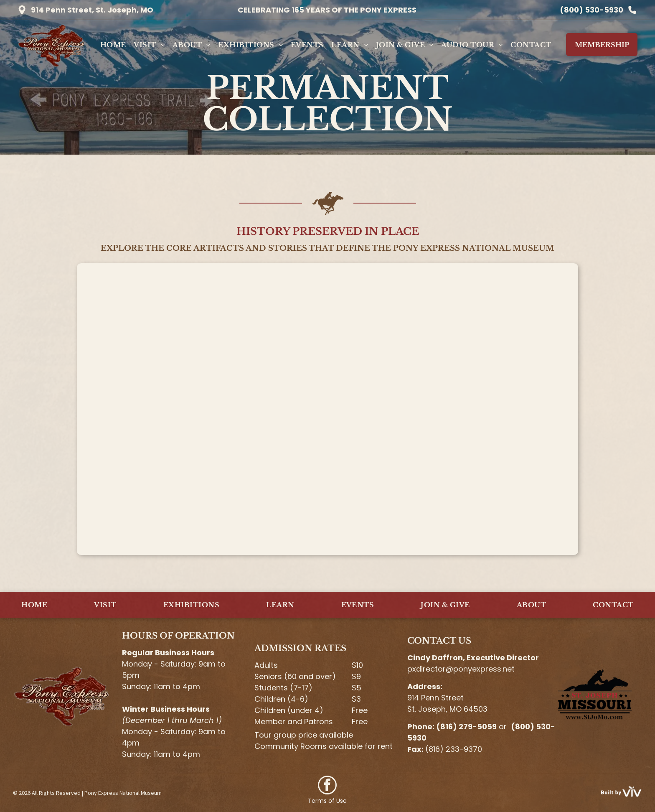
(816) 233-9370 (454, 749)
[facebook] (327, 786)
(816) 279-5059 (466, 727)
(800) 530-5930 (592, 10)
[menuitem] (113, 45)
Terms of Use (327, 801)
